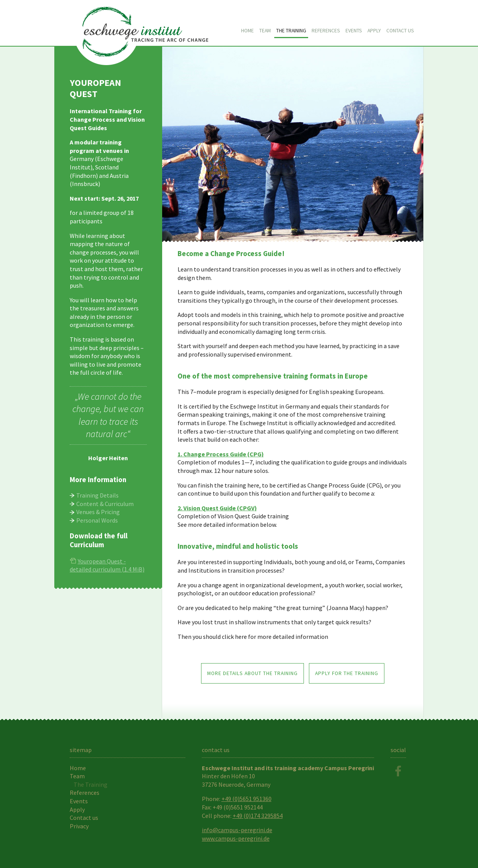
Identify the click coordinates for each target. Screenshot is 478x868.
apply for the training (347, 673)
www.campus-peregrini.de (236, 838)
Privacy (79, 826)
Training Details (97, 495)
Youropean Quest (143, 23)
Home (247, 31)
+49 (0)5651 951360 (247, 799)
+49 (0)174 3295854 (258, 816)
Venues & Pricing (98, 512)
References (326, 31)
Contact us (400, 31)
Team (265, 31)
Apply (374, 31)
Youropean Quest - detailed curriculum (107, 565)
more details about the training (252, 673)
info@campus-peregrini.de (237, 830)
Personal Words (97, 520)
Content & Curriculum (105, 504)
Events (354, 31)
